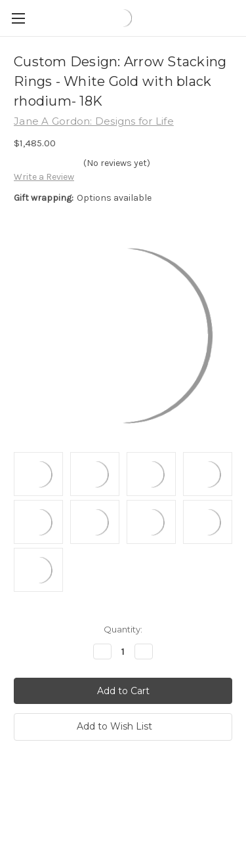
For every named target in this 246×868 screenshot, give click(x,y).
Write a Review (44, 177)
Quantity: (123, 629)
